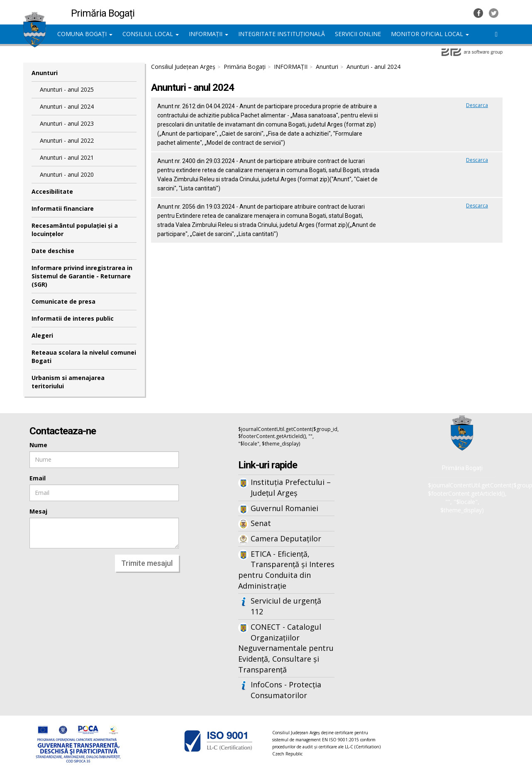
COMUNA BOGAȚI (85, 34)
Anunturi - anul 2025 (67, 89)
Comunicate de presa (63, 301)
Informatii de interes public (73, 318)
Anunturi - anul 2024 (67, 106)
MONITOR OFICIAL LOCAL (430, 34)
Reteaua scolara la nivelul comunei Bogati (84, 357)
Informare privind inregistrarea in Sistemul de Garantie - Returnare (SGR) (82, 276)
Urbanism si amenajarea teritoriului (68, 382)
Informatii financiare (63, 208)
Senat (261, 523)
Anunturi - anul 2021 (67, 157)
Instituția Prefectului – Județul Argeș (291, 487)
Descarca (477, 105)
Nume (38, 445)
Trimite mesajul (147, 563)
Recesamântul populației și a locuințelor (75, 230)
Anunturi (45, 73)
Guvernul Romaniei (284, 508)
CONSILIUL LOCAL (151, 34)
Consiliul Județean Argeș (183, 67)
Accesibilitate (52, 191)
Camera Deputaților (286, 538)
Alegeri (42, 335)
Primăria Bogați (245, 67)
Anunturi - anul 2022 (67, 140)
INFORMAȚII (209, 34)
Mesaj (38, 511)
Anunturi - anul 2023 (67, 123)
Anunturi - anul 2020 (67, 174)
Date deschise (53, 251)
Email (38, 478)
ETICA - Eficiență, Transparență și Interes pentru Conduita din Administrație (286, 570)
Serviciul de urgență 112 (286, 606)
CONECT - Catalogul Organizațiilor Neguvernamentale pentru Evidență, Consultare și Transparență (286, 648)
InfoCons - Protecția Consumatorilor (286, 690)
